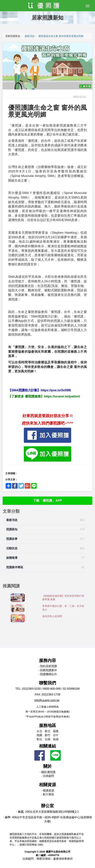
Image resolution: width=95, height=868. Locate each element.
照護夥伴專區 (15, 567)
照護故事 (12, 539)
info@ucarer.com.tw (47, 700)
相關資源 (48, 785)
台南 (48, 739)
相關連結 (48, 746)
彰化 (39, 739)
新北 (48, 731)
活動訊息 (12, 548)
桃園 (39, 735)
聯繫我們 (48, 683)
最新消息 (30, 36)
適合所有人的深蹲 (52, 616)
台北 (39, 731)
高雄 (56, 739)
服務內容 (48, 660)
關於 (48, 766)
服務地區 (48, 725)
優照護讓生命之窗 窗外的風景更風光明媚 (61, 36)
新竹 (48, 735)
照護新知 (12, 529)
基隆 (56, 731)
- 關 (48, 772)
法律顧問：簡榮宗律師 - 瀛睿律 (48, 859)
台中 (56, 735)
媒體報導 (12, 558)
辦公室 (48, 806)
